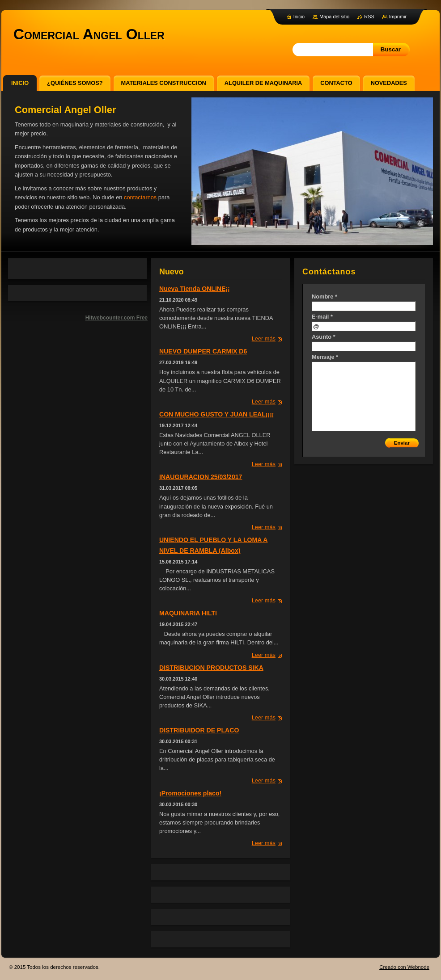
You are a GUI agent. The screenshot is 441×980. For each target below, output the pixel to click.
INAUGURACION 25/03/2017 (201, 477)
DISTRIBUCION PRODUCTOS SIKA (211, 668)
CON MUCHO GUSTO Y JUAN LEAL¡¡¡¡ (217, 414)
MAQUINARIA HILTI (188, 613)
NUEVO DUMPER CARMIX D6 (203, 351)
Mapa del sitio (334, 17)
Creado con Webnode (404, 967)
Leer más (264, 339)
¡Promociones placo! (190, 793)
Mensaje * (325, 357)
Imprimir (398, 17)
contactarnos (140, 197)
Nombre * (324, 297)
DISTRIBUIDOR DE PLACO (199, 730)
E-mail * (322, 317)
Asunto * (324, 337)
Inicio (299, 17)
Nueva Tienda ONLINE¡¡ (195, 289)
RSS (369, 17)
